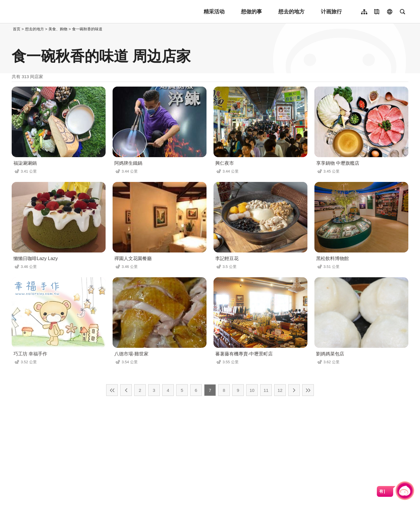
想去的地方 (291, 12)
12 (280, 390)
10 (252, 390)
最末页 (308, 390)
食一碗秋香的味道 (87, 29)
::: (10, 29)
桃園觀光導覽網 (50, 12)
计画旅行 (331, 12)
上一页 (126, 390)
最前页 (112, 390)
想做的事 (251, 12)
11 (266, 390)
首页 (17, 29)
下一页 (294, 390)
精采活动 (214, 12)
